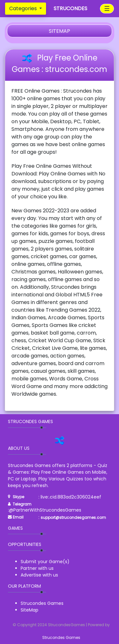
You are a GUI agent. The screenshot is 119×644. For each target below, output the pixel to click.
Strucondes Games (42, 603)
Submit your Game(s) (45, 562)
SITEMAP (60, 31)
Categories (24, 8)
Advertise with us (39, 575)
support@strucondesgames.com (73, 517)
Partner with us (37, 568)
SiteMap (30, 610)
